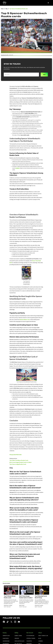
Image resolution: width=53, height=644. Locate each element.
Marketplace (6, 636)
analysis (18, 168)
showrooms (6, 641)
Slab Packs (6, 638)
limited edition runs (25, 319)
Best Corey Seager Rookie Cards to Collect (20, 462)
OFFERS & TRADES (31, 638)
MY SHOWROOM (30, 636)
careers (41, 641)
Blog (7, 9)
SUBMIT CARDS (18, 636)
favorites (29, 641)
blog (40, 638)
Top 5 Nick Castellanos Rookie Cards (19, 460)
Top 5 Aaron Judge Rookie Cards (18, 464)
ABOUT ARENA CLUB (43, 636)
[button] (48, 3)
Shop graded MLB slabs (16, 455)
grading (17, 638)
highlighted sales (19, 641)
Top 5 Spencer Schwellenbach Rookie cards (19, 9)
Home (2, 9)
